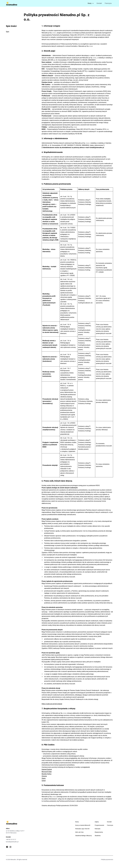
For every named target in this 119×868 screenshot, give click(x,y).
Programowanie (99, 825)
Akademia (98, 836)
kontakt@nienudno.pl (12, 842)
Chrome (44, 776)
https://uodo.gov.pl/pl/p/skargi (52, 704)
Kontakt (99, 3)
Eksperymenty (99, 832)
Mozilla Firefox (47, 774)
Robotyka (98, 829)
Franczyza (108, 3)
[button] (91, 3)
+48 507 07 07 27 (11, 839)
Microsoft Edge (47, 772)
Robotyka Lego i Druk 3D (82, 829)
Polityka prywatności (107, 860)
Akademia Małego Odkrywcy (84, 836)
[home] (12, 3)
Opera (44, 778)
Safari (44, 781)
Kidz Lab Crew (79, 832)
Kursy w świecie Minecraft (83, 825)
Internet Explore (47, 769)
